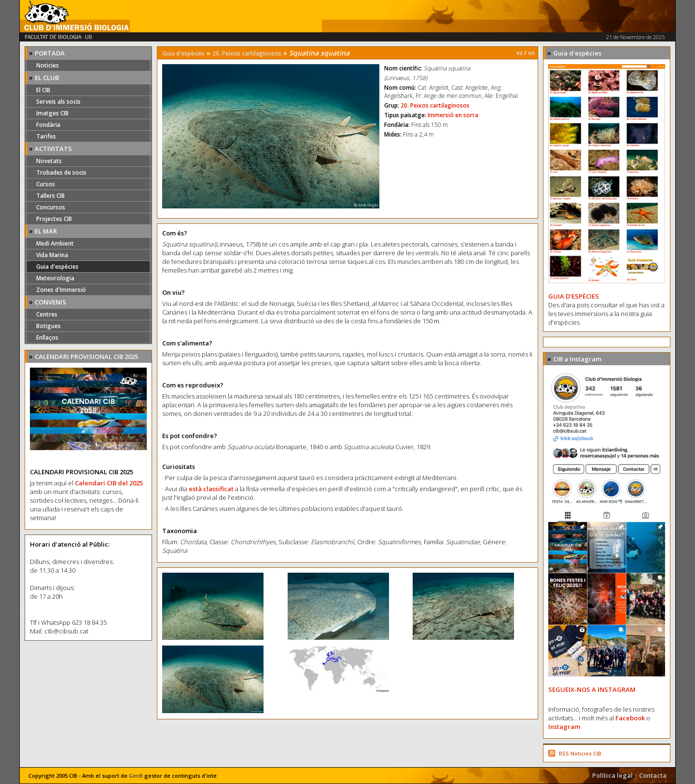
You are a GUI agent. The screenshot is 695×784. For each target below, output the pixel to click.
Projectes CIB (54, 219)
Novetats (49, 161)
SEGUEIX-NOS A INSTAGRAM (592, 689)
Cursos (46, 184)
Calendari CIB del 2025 (109, 483)
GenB (136, 776)
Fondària (48, 125)
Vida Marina (52, 255)
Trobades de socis (61, 172)
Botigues (49, 326)
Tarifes (46, 136)
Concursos (51, 207)
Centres (47, 314)
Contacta (653, 775)
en (531, 53)
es (520, 53)
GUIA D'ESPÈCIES (574, 296)
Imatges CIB (52, 113)
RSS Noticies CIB (580, 753)
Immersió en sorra (453, 115)
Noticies (48, 65)
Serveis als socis (58, 102)
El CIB (43, 90)
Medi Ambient (55, 243)
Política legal (612, 775)
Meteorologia (55, 278)
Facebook (630, 718)
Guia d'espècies (57, 267)
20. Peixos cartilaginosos (247, 53)
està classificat (211, 489)
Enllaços (47, 337)
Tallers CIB (50, 196)
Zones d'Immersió (61, 290)
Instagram (564, 727)
